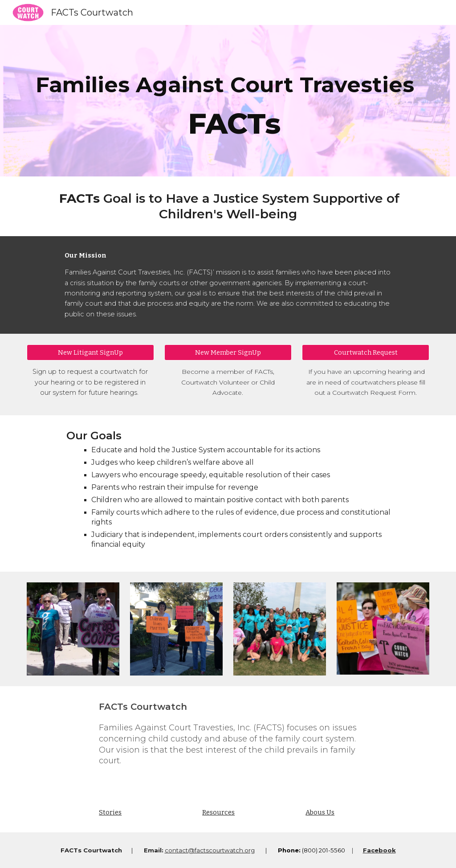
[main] (228, 101)
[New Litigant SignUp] (90, 353)
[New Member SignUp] (228, 353)
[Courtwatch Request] (366, 353)
